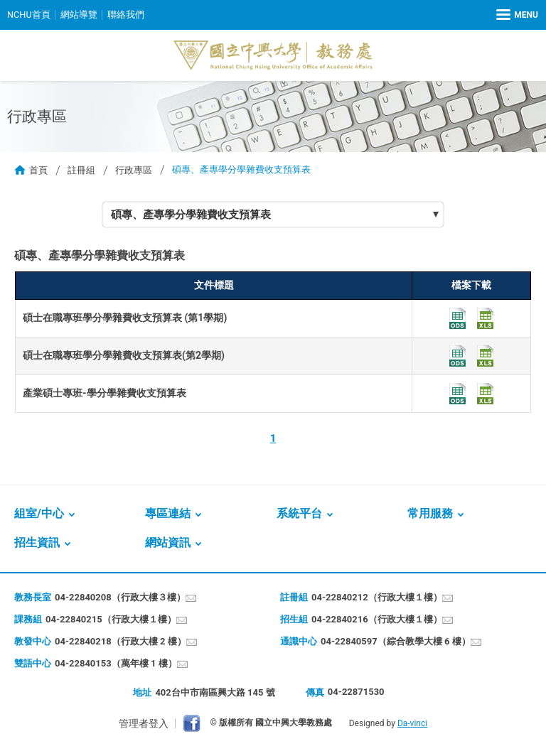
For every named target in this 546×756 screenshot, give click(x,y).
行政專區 (134, 169)
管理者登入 (144, 723)
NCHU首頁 (29, 15)
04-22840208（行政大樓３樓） (120, 597)
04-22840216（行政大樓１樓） (377, 619)
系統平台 (299, 513)
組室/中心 (39, 513)
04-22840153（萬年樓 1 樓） (116, 663)
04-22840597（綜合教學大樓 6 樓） (396, 641)
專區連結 (168, 513)
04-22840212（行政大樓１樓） (377, 597)
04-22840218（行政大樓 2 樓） (121, 641)
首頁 (38, 169)
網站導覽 (79, 15)
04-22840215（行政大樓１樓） (111, 619)
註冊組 (81, 169)
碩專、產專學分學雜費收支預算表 (191, 215)
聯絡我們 (126, 15)
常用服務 (430, 513)
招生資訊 (37, 542)
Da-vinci (412, 723)
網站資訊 (168, 542)
